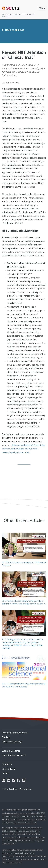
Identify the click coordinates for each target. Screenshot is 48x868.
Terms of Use (25, 789)
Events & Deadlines (11, 751)
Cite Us (5, 773)
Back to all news (15, 30)
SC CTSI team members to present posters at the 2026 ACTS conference (24, 685)
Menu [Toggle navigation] (42, 8)
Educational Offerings (12, 742)
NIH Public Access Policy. (26, 822)
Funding (6, 737)
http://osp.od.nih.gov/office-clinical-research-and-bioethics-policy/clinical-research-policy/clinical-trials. (24, 449)
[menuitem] (24, 732)
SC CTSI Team (9, 769)
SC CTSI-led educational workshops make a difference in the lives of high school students (24, 602)
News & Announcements (14, 755)
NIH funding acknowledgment (25, 819)
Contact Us (7, 764)
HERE (4, 856)
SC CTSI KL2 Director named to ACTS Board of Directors (24, 564)
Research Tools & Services (14, 733)
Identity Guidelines (9, 789)
